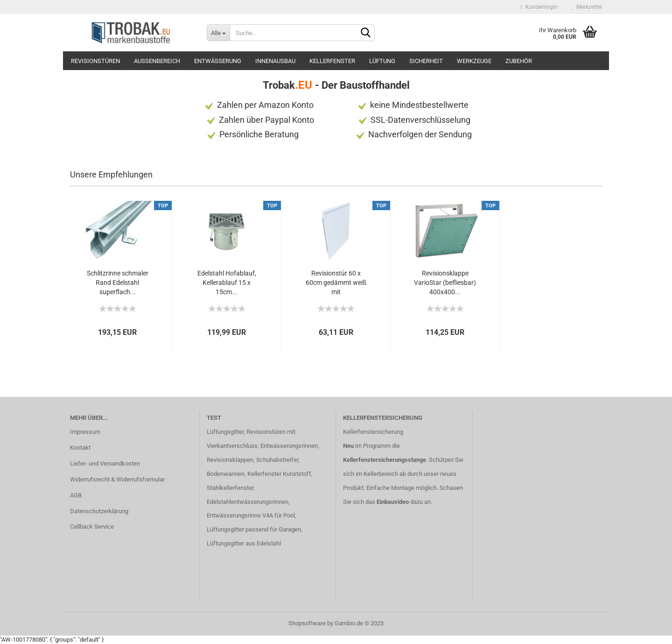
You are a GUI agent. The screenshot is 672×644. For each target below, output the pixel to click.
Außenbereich (157, 61)
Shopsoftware (307, 623)
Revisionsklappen (230, 460)
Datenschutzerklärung (99, 511)
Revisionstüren (95, 61)
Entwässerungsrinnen (289, 446)
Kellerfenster (332, 61)
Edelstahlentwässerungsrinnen (248, 502)
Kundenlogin (539, 7)
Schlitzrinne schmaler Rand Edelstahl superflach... (118, 283)
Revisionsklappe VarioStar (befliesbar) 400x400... (445, 283)
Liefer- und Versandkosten (105, 464)
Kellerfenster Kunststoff (279, 474)
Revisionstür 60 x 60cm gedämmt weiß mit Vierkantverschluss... (336, 283)
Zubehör (519, 61)
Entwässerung (218, 61)
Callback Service (92, 527)
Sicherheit (426, 61)
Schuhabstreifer (277, 460)
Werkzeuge (474, 61)
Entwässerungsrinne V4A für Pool (251, 515)
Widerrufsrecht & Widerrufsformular (117, 479)
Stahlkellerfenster (230, 488)
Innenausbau (275, 61)
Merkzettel (587, 7)
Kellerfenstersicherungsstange (385, 460)
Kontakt (80, 448)
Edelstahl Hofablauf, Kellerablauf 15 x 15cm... (227, 283)
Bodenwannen (226, 474)
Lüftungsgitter (225, 432)
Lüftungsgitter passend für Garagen (254, 529)
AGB (76, 495)
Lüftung (382, 61)
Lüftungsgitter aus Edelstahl (244, 543)
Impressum (85, 432)
